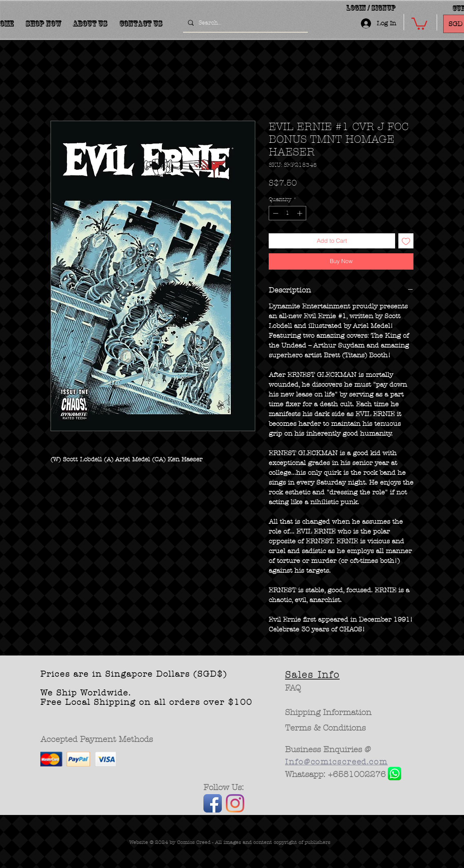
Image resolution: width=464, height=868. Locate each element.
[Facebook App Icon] (213, 803)
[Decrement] (275, 213)
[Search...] (245, 23)
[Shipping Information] (329, 713)
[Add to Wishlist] (406, 241)
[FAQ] (293, 688)
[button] (419, 23)
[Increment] (300, 213)
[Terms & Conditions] (326, 728)
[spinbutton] (288, 213)
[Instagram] (235, 803)
